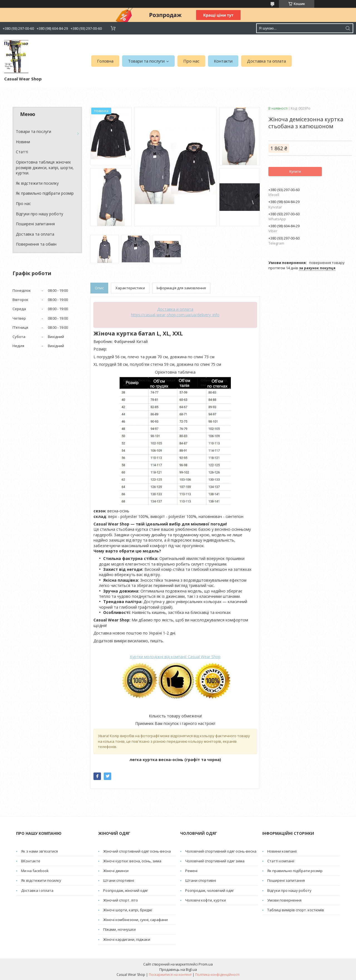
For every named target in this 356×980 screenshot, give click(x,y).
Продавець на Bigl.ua (178, 969)
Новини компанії (282, 851)
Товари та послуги (146, 61)
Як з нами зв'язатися (39, 851)
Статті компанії (281, 861)
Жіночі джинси (116, 871)
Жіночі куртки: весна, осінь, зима (132, 861)
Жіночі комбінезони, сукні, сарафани (135, 920)
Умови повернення (284, 900)
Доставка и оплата (175, 309)
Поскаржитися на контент (170, 975)
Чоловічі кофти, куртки (206, 900)
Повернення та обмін (36, 244)
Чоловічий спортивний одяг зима (215, 861)
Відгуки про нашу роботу (39, 214)
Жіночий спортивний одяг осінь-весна (137, 851)
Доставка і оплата (37, 890)
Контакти (223, 61)
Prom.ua (206, 964)
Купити (295, 171)
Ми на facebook (35, 871)
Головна (105, 61)
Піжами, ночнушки (119, 929)
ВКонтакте (31, 861)
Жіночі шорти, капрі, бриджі (128, 910)
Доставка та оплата (266, 61)
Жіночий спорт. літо (121, 900)
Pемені (191, 871)
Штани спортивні (119, 880)
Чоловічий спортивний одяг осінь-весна (221, 851)
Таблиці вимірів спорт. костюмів (296, 910)
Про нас (191, 61)
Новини (23, 142)
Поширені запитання (35, 224)
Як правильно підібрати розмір (45, 193)
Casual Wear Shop (175, 657)
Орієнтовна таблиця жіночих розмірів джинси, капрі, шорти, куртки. (45, 167)
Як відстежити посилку (37, 183)
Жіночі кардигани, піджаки (127, 939)
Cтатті (22, 152)
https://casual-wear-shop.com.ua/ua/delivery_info (175, 315)
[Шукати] (348, 28)
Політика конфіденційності (217, 975)
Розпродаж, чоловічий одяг (210, 890)
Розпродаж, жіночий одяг (126, 890)
